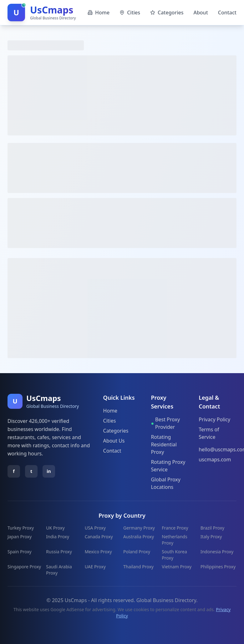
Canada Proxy (99, 537)
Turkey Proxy (21, 528)
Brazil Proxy (213, 528)
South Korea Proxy (174, 555)
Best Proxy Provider (165, 423)
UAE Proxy (95, 567)
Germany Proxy (139, 528)
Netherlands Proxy (174, 540)
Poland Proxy (137, 552)
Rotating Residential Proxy (164, 444)
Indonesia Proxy (217, 552)
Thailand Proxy (138, 567)
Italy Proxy (211, 537)
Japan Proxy (20, 537)
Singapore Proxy (24, 567)
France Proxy (175, 528)
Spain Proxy (20, 552)
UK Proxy (55, 528)
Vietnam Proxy (177, 567)
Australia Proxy (139, 537)
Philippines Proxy (218, 567)
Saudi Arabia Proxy (59, 570)
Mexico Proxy (98, 552)
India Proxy (58, 537)
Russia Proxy (59, 552)
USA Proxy (95, 528)
